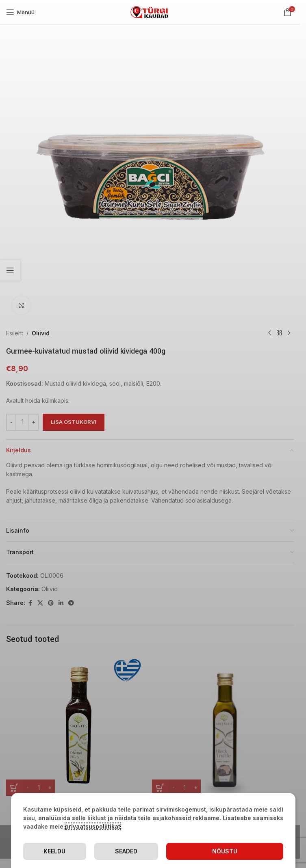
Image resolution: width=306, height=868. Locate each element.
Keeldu (54, 851)
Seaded (126, 851)
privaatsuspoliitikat (93, 826)
